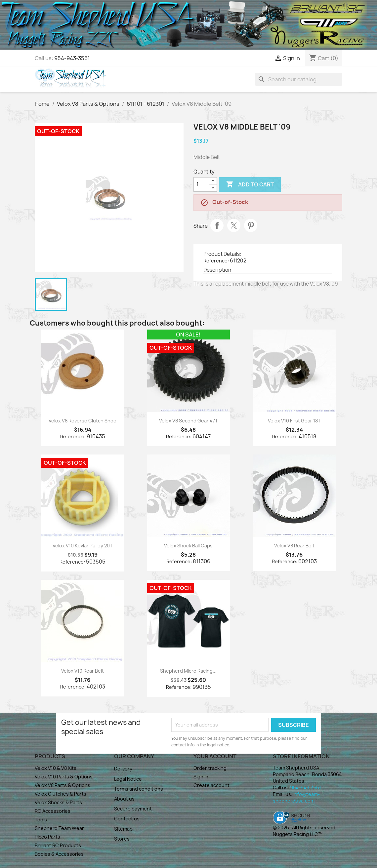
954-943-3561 (72, 58)
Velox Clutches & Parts (61, 794)
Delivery (123, 769)
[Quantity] (201, 184)
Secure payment (133, 809)
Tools (41, 820)
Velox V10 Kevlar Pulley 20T (83, 546)
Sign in (201, 777)
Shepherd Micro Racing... (188, 671)
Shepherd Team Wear (59, 828)
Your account (215, 756)
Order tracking (210, 768)
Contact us (127, 819)
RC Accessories (53, 811)
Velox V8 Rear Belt (294, 546)
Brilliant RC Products (58, 845)
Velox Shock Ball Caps (188, 546)
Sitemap (123, 829)
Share (217, 225)
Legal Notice (128, 779)
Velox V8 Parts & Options (63, 785)
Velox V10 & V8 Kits (56, 768)
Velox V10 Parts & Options (64, 777)
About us (124, 799)
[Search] (299, 79)
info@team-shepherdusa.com (296, 797)
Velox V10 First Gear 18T (294, 421)
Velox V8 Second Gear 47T (188, 421)
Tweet (234, 225)
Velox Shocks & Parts (58, 802)
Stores (122, 839)
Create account (211, 785)
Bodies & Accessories (59, 854)
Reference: (216, 261)
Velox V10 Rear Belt (83, 671)
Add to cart (250, 184)
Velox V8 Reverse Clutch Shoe (83, 421)
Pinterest (251, 225)
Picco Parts (47, 837)
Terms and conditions (139, 789)
